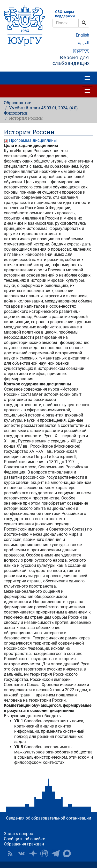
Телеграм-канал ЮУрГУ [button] (56, 853)
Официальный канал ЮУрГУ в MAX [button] (67, 853)
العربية (84, 43)
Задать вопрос (18, 834)
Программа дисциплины (33, 140)
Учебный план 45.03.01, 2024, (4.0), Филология (41, 110)
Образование (17, 103)
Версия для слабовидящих (71, 60)
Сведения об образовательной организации (48, 818)
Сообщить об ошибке (24, 839)
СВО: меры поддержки (65, 14)
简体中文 (81, 51)
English (83, 35)
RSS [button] (10, 853)
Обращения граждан (24, 844)
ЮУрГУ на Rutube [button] (44, 853)
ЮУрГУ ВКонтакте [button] (21, 853)
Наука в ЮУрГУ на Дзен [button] (33, 853)
